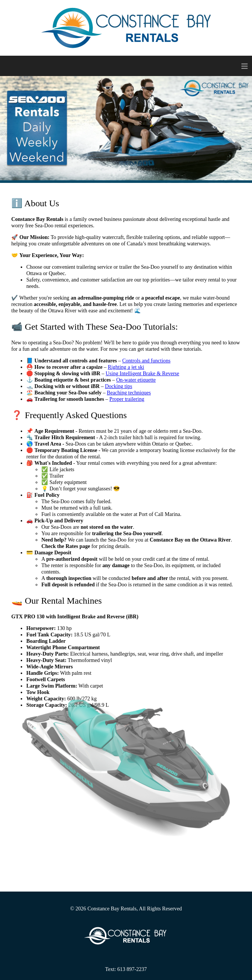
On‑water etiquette (136, 380)
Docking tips (118, 386)
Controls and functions (146, 361)
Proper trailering (127, 399)
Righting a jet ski (126, 367)
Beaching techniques (129, 393)
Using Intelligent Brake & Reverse (142, 373)
